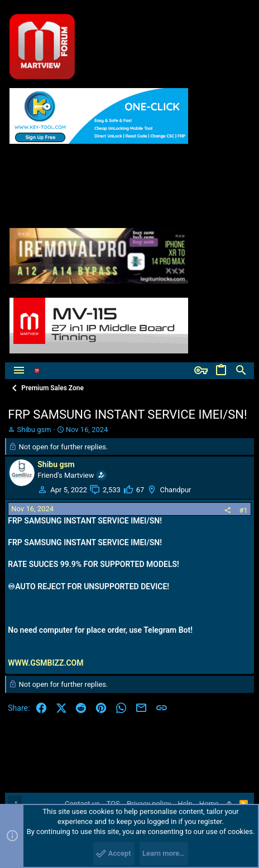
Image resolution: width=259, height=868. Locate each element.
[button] (19, 371)
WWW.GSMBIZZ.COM (45, 663)
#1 (243, 510)
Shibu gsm (34, 430)
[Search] (241, 371)
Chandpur (175, 490)
